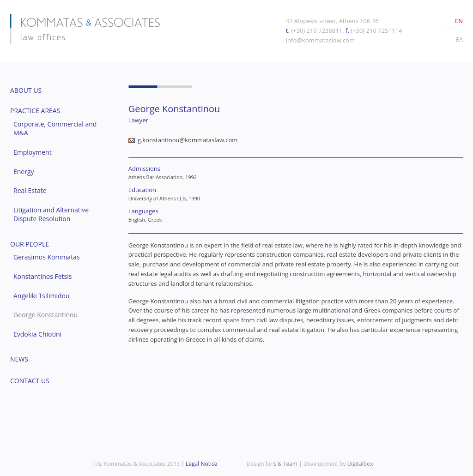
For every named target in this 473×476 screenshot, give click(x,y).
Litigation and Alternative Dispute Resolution (51, 214)
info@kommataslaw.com (320, 40)
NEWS (19, 359)
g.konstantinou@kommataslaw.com (188, 140)
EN (459, 21)
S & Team (285, 464)
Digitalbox (360, 464)
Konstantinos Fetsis (42, 276)
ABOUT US (26, 90)
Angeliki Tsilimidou (42, 296)
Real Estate (30, 190)
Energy (24, 172)
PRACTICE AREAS (35, 111)
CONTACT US (30, 381)
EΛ (459, 39)
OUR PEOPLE (30, 244)
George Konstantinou (45, 315)
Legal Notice (201, 464)
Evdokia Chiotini (37, 334)
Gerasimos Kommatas (47, 257)
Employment (33, 152)
